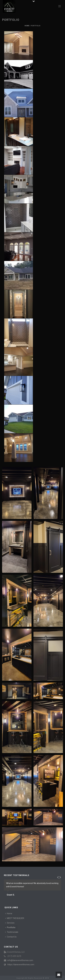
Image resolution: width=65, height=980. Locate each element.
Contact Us (11, 937)
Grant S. (11, 895)
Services (10, 923)
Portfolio (10, 927)
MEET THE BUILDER (15, 918)
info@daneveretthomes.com (20, 960)
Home (27, 26)
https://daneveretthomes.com (21, 965)
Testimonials (12, 932)
